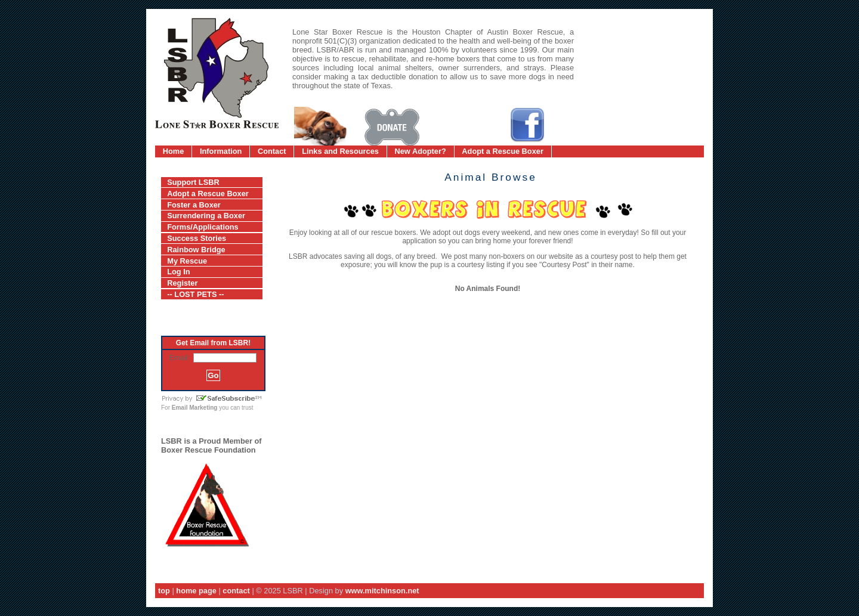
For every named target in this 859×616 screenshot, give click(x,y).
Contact (272, 151)
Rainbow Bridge (196, 250)
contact (236, 591)
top (164, 591)
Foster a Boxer (194, 205)
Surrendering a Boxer (206, 216)
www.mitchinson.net (382, 591)
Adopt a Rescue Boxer (503, 151)
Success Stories (197, 238)
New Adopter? (421, 151)
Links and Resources (340, 151)
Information (221, 151)
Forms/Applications (203, 227)
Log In (178, 272)
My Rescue (187, 261)
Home (174, 151)
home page (196, 591)
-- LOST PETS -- (195, 294)
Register (182, 283)
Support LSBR (193, 182)
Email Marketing (195, 408)
